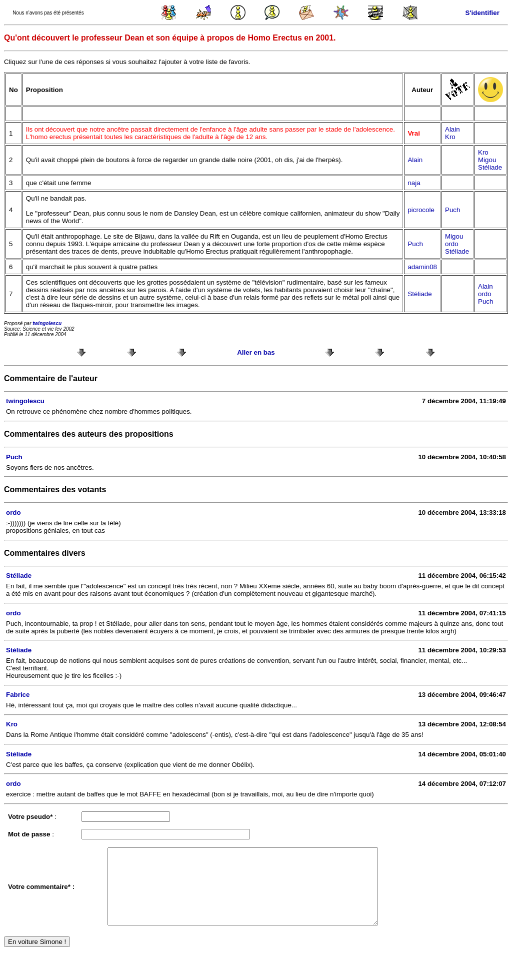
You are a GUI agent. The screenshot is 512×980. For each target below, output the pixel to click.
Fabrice (18, 695)
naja (414, 183)
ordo (452, 244)
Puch (452, 210)
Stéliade (490, 167)
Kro (450, 137)
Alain (452, 129)
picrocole (421, 210)
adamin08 (422, 267)
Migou (487, 160)
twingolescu (47, 323)
